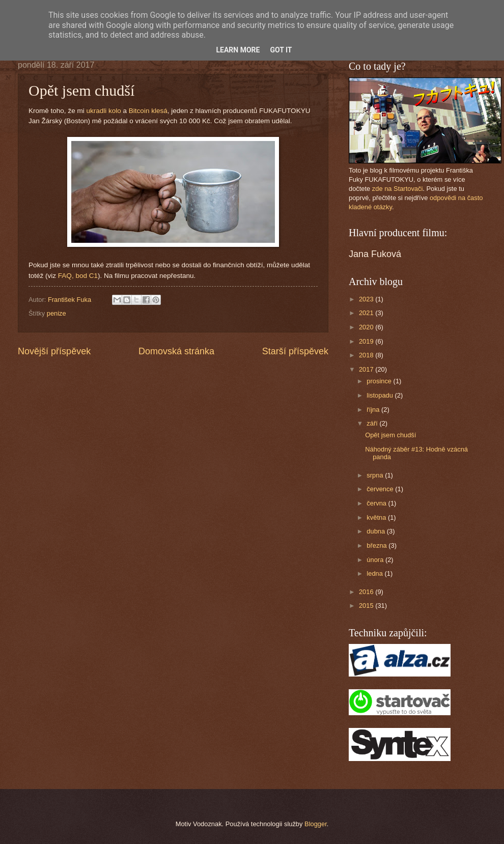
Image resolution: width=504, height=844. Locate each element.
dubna (376, 531)
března (377, 545)
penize (57, 313)
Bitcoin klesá (148, 111)
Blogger (316, 824)
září (373, 423)
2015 (367, 606)
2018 (367, 355)
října (374, 410)
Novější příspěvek (54, 351)
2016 (367, 592)
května (377, 517)
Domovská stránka (176, 351)
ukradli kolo (103, 111)
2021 (367, 313)
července (381, 489)
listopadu (381, 395)
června (377, 503)
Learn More (238, 50)
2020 (367, 327)
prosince (380, 381)
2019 (367, 341)
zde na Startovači (397, 189)
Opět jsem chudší (390, 435)
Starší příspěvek (295, 351)
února (376, 560)
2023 (367, 299)
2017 (367, 369)
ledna (375, 573)
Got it (281, 50)
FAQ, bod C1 (78, 276)
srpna (376, 475)
